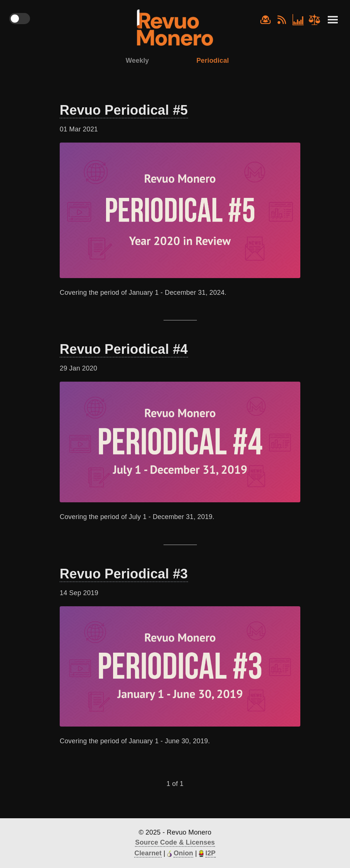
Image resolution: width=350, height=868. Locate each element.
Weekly (137, 61)
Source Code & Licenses (175, 842)
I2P (211, 853)
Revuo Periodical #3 (124, 574)
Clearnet (148, 853)
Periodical (213, 61)
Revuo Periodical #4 (124, 349)
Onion (183, 853)
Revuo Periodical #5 (124, 110)
